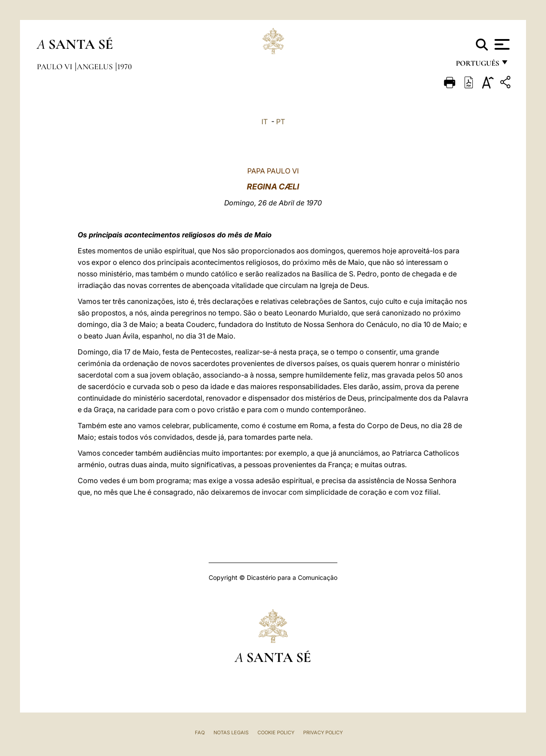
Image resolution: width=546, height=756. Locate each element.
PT (281, 122)
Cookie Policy (276, 732)
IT (265, 122)
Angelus (96, 67)
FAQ (200, 732)
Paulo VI (55, 67)
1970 (125, 67)
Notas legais (231, 732)
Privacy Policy (323, 732)
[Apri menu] (501, 44)
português (477, 65)
